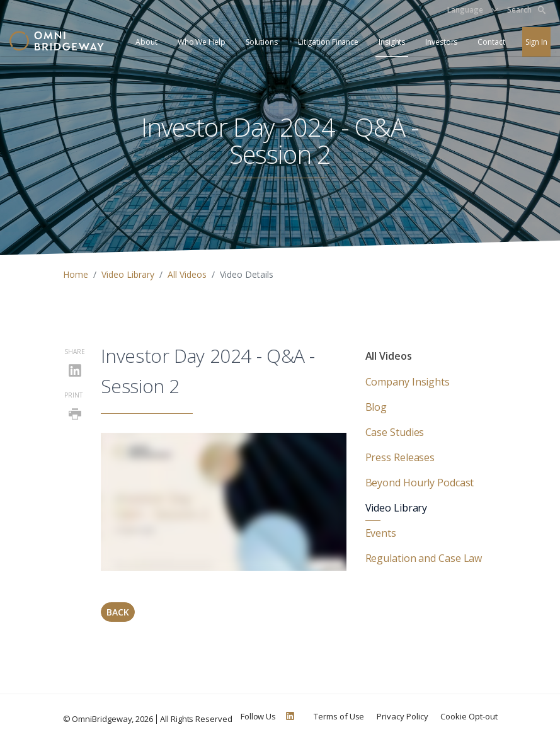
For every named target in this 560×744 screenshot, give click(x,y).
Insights (392, 42)
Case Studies (395, 432)
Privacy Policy (402, 716)
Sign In (536, 42)
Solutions (262, 42)
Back (118, 612)
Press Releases (400, 457)
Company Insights (408, 382)
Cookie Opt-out (469, 716)
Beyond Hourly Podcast (420, 483)
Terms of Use (339, 716)
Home (76, 274)
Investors (441, 42)
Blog (376, 407)
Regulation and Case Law (424, 558)
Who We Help (202, 42)
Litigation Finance (328, 42)
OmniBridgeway (102, 719)
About (146, 42)
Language (465, 10)
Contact (491, 42)
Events (381, 533)
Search (526, 10)
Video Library (128, 274)
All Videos (187, 274)
